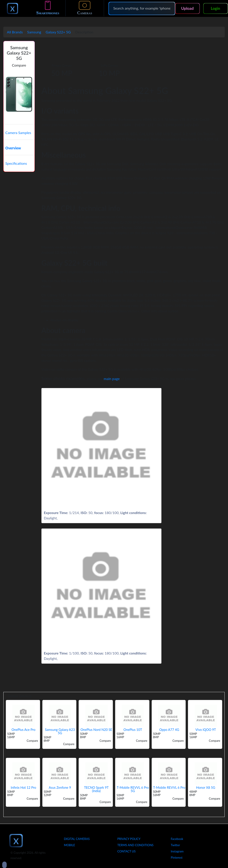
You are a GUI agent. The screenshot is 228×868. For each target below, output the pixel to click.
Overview (13, 148)
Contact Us (126, 851)
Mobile (69, 845)
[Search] (142, 8)
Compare (19, 65)
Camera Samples (18, 133)
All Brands (15, 32)
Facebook (177, 839)
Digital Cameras (77, 839)
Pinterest (177, 858)
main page (112, 379)
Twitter (175, 845)
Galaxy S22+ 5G (58, 32)
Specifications (16, 163)
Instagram (177, 851)
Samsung (34, 32)
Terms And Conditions (135, 845)
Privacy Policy (129, 839)
